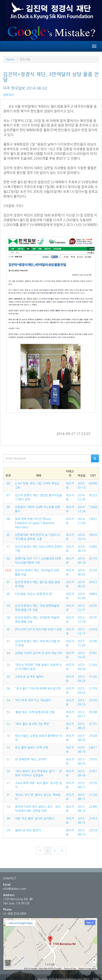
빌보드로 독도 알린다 (28, 830)
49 (8, 818)
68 (8, 519)
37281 (93, 653)
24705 (93, 606)
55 (8, 677)
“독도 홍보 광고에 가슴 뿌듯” (33, 724)
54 (8, 700)
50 (8, 771)
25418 (93, 629)
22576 (93, 783)
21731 (93, 724)
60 (8, 594)
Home (10, 60)
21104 (93, 795)
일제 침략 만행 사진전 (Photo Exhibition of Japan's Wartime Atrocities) (35, 523)
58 (8, 618)
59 (8, 606)
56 (8, 689)
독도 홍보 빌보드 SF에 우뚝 (31, 748)
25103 (93, 570)
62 (8, 559)
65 (8, 535)
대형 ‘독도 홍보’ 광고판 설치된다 (35, 818)
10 (8, 736)
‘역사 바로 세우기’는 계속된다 (33, 700)
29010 (93, 535)
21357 (93, 771)
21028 (93, 736)
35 (8, 629)
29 (8, 830)
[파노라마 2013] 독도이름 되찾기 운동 (38, 629)
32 (8, 748)
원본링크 (8, 95)
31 (8, 795)
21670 (93, 759)
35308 (93, 712)
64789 (93, 483)
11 (8, 783)
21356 (93, 665)
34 (8, 653)
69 (8, 483)
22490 (93, 807)
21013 (93, 818)
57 (8, 641)
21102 (93, 677)
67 (8, 495)
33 (8, 665)
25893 (93, 547)
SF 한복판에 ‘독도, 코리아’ (31, 759)
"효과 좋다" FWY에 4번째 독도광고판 (38, 689)
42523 (93, 495)
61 (8, 582)
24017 (93, 748)
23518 (93, 830)
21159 (93, 689)
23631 (93, 519)
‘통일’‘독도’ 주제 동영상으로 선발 (35, 712)
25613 (93, 582)
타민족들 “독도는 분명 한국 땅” (34, 594)
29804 (93, 594)
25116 (93, 559)
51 (8, 759)
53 (8, 712)
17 (8, 547)
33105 (93, 618)
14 (8, 807)
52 (8, 724)
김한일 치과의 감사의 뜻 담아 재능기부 (38, 653)
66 (8, 507)
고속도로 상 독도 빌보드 (30, 677)
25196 (93, 641)
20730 (93, 700)
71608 (93, 507)
